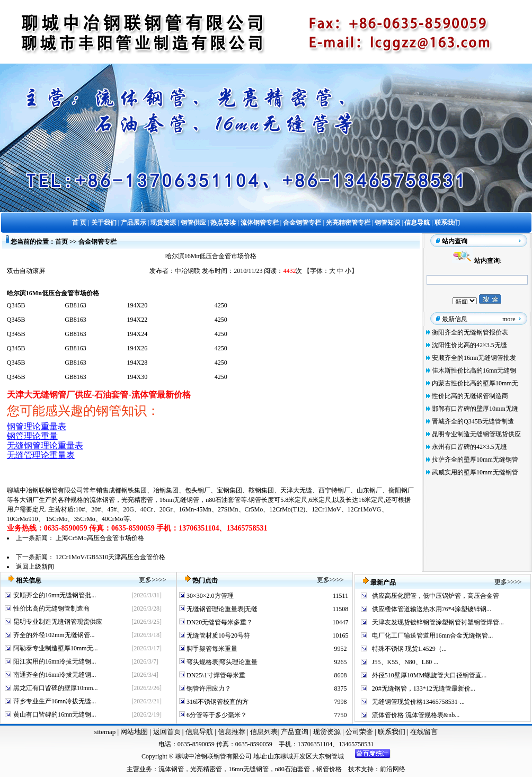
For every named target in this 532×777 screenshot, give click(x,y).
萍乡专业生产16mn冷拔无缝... (55, 701)
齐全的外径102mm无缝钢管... (54, 635)
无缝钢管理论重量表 (45, 445)
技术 (354, 769)
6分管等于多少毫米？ (216, 715)
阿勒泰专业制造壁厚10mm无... (56, 648)
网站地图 (134, 732)
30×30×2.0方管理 (209, 596)
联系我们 (392, 732)
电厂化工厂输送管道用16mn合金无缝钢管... (432, 635)
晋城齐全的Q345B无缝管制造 (473, 421)
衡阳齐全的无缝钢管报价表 (470, 332)
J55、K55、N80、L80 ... (405, 662)
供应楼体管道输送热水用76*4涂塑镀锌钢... (432, 609)
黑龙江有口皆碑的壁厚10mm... (56, 688)
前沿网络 (393, 769)
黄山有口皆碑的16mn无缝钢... (55, 714)
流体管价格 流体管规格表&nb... (416, 715)
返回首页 (166, 732)
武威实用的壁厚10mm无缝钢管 (475, 472)
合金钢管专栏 (97, 242)
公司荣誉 (360, 732)
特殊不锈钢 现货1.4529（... (409, 649)
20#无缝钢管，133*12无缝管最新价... (424, 688)
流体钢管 (102, 500)
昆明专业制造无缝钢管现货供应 (476, 434)
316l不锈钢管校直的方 (217, 702)
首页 (61, 242)
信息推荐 (230, 732)
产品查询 (295, 732)
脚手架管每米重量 (211, 649)
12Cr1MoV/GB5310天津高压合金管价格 (110, 557)
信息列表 (264, 732)
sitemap (105, 732)
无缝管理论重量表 (41, 455)
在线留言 (424, 732)
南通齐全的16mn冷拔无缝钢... (55, 675)
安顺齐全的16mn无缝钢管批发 (474, 358)
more (509, 319)
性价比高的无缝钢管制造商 (470, 396)
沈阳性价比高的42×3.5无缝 (469, 345)
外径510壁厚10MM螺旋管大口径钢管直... (429, 675)
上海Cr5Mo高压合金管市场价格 (100, 538)
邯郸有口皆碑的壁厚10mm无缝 (475, 409)
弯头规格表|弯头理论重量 (221, 662)
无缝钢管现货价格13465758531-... (418, 702)
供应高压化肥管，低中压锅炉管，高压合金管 (436, 596)
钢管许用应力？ (208, 688)
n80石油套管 (223, 500)
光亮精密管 (137, 500)
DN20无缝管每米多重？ (219, 622)
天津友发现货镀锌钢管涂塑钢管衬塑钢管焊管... (438, 622)
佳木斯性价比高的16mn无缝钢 (474, 370)
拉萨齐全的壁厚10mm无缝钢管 (475, 460)
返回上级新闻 (35, 567)
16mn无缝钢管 (179, 500)
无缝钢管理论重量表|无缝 (221, 609)
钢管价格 (329, 769)
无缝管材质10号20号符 (218, 635)
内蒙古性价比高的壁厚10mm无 (475, 383)
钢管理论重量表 (37, 426)
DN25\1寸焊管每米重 (215, 675)
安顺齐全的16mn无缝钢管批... (55, 595)
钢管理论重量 (32, 436)
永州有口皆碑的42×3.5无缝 (469, 447)
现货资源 (327, 732)
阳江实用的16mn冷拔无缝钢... (55, 661)
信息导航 (199, 732)
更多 (145, 580)
